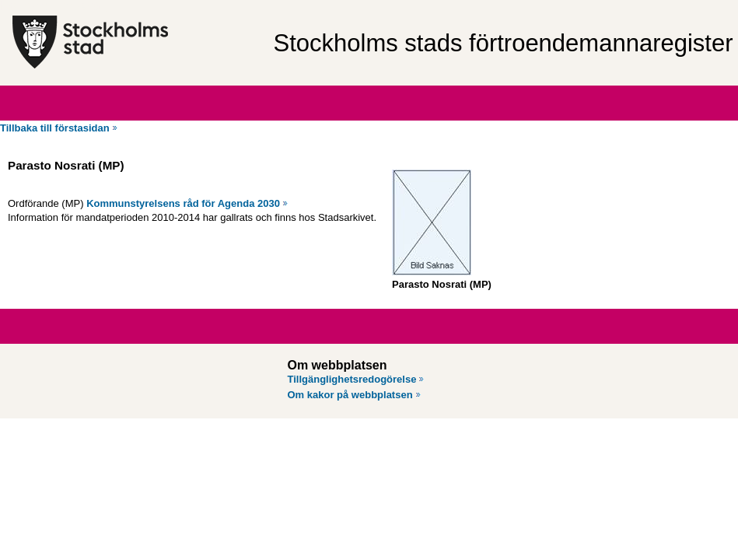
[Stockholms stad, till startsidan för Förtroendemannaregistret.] (135, 43)
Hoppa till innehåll (54, 6)
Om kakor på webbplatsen (350, 395)
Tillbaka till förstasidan (55, 128)
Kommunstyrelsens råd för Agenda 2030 (183, 203)
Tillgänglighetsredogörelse (352, 379)
